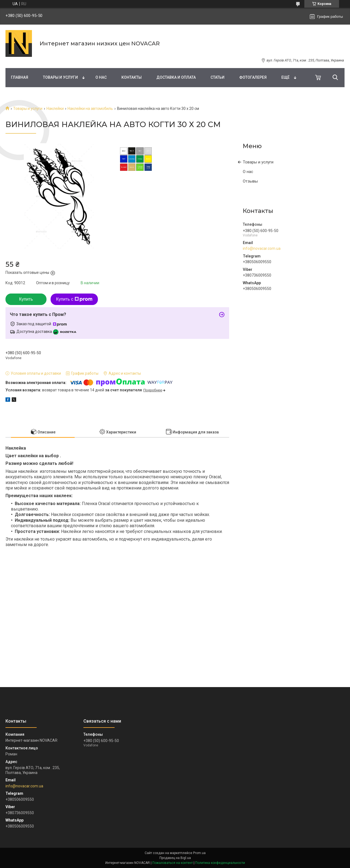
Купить (26, 299)
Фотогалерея (253, 77)
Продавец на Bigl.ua (175, 858)
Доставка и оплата (176, 77)
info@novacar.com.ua (262, 248)
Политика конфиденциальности (220, 863)
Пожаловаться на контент (173, 863)
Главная (20, 77)
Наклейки (55, 108)
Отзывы (250, 181)
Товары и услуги (60, 77)
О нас (101, 77)
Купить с (74, 299)
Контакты (132, 77)
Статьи (218, 77)
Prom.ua (199, 853)
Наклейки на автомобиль (90, 108)
